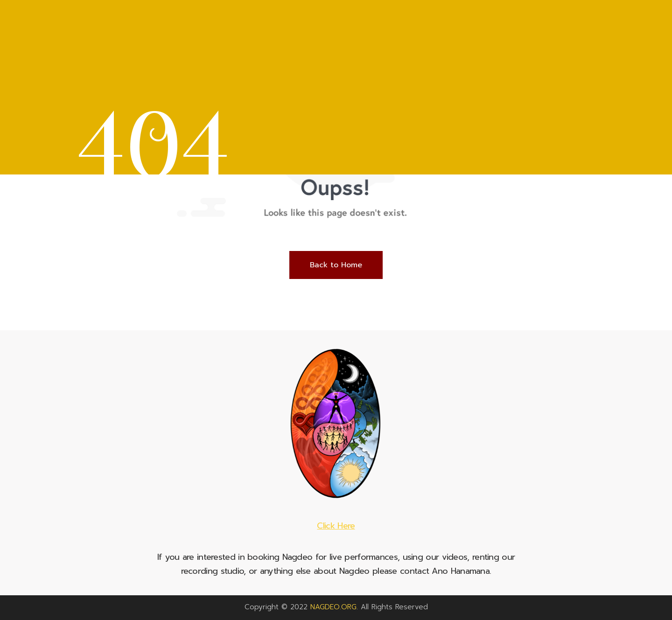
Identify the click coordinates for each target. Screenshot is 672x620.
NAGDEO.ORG (333, 607)
